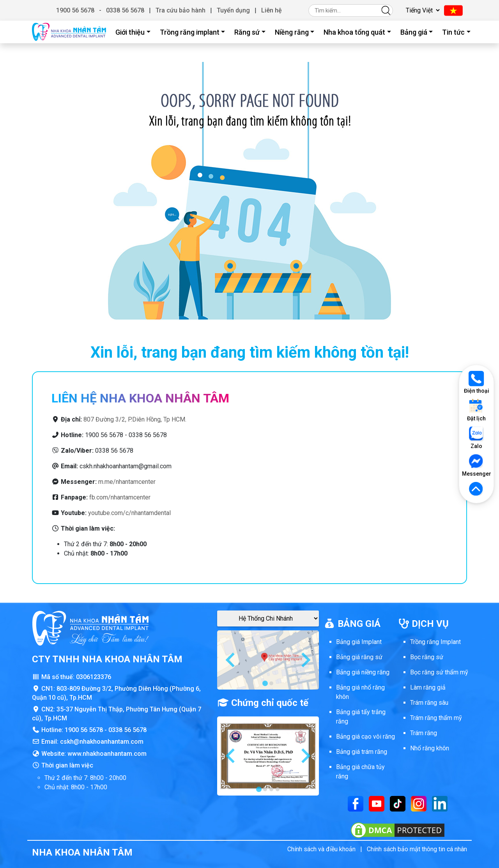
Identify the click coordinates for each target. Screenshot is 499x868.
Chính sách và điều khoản (321, 849)
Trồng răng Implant (435, 642)
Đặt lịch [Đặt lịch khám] (476, 410)
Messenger (476, 465)
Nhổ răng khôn (430, 748)
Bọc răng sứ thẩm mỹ (439, 672)
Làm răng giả (428, 687)
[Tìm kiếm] (386, 10)
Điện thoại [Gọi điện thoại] (477, 382)
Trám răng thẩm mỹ (436, 718)
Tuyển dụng (233, 10)
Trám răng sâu (429, 703)
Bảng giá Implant (359, 642)
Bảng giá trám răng (362, 752)
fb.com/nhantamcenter (120, 497)
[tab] (265, 683)
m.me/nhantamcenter (127, 482)
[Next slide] (305, 660)
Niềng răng (292, 32)
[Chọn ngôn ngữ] (422, 10)
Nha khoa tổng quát (354, 32)
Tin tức (453, 32)
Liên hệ (272, 10)
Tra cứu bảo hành (180, 10)
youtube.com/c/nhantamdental (129, 513)
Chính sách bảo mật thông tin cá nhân (417, 849)
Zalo (476, 438)
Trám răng (424, 733)
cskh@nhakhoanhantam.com (102, 742)
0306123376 (94, 677)
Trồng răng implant (190, 32)
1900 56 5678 (75, 10)
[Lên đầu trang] (476, 489)
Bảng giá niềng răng (363, 672)
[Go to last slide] (231, 660)
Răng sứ (247, 32)
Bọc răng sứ (427, 657)
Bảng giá (414, 32)
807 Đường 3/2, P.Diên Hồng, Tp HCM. (135, 419)
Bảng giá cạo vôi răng (365, 737)
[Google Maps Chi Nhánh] (268, 618)
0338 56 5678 (125, 10)
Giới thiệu (130, 32)
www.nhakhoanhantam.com (107, 754)
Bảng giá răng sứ (359, 657)
